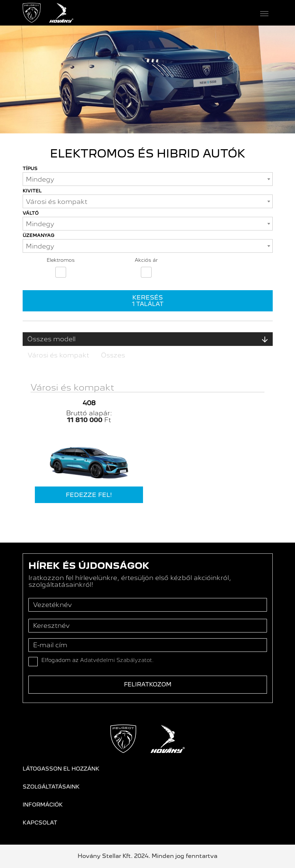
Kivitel (32, 191)
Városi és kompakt (58, 355)
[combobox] (148, 179)
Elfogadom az (98, 660)
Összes (113, 355)
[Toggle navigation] (173, 13)
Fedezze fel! (89, 495)
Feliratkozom (148, 684)
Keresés (148, 301)
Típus (30, 168)
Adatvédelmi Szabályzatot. (117, 660)
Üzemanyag (38, 235)
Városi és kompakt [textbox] (57, 202)
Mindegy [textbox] (40, 179)
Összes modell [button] (148, 339)
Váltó (31, 213)
